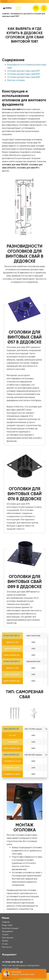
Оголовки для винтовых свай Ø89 (24, 77)
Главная (5, 14)
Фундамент (8, 931)
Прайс (5, 941)
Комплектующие (10, 928)
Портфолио (8, 938)
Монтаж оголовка (16, 80)
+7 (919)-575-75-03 (12, 962)
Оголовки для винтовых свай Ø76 (23, 74)
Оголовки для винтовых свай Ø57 (24, 71)
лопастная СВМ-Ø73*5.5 (14, 636)
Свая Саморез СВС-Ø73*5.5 (15, 729)
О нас (5, 944)
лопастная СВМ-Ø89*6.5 (14, 661)
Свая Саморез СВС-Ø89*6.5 (15, 755)
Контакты (7, 947)
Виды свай (7, 925)
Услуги (5, 934)
